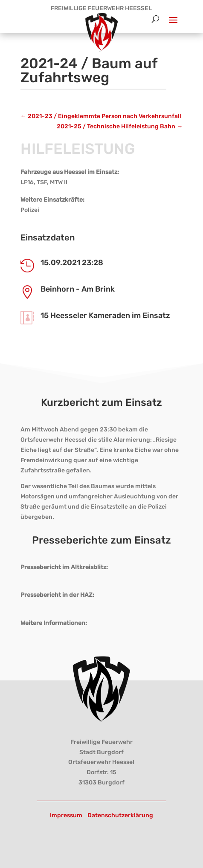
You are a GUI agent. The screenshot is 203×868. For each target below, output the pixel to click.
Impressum (66, 815)
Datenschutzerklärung (120, 815)
